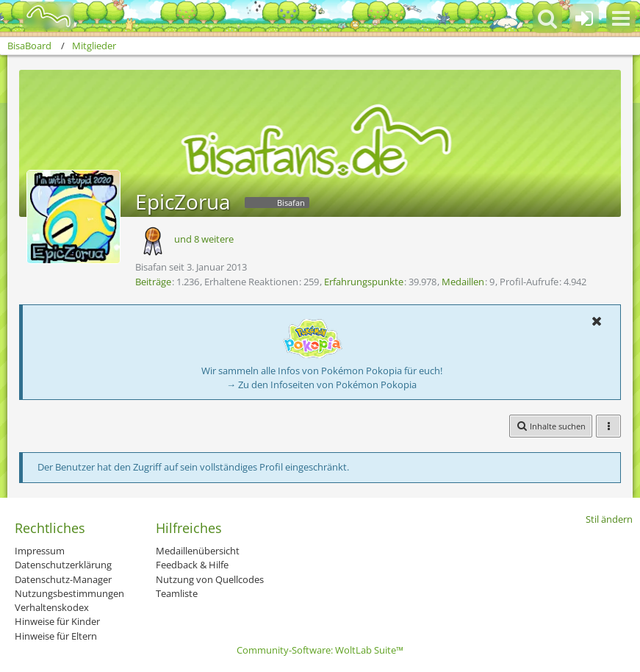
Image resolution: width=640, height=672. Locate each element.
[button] (621, 18)
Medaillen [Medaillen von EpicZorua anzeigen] (463, 282)
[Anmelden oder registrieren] (584, 18)
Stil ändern (609, 519)
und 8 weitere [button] (204, 239)
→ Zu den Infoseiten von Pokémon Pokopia (321, 385)
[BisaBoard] (39, 16)
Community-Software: (320, 650)
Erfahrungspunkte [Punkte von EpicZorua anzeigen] (364, 282)
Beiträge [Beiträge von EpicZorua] (153, 282)
